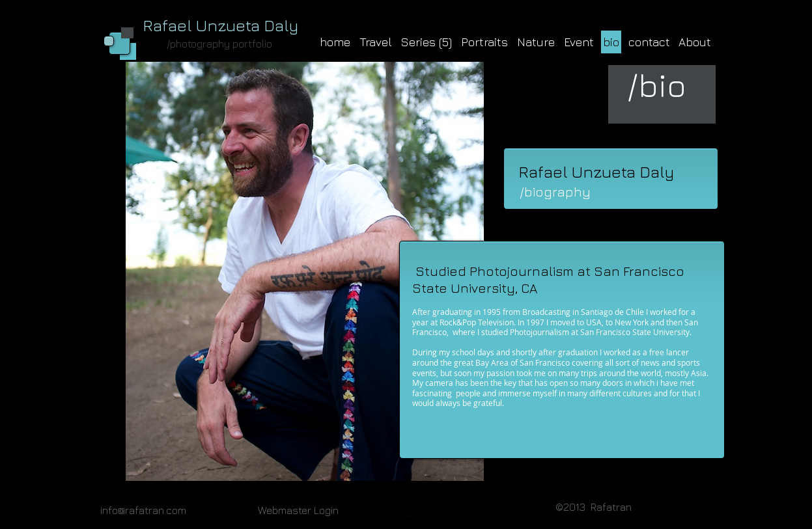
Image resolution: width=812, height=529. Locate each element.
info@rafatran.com (143, 510)
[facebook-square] (389, 511)
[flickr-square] (408, 511)
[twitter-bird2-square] (427, 511)
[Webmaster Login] (298, 510)
